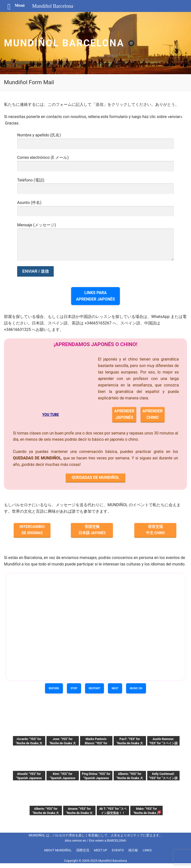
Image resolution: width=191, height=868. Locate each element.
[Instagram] (131, 43)
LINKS (147, 850)
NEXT (115, 688)
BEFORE (54, 688)
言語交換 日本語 (92, 530)
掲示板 (133, 850)
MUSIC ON (136, 688)
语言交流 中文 (155, 530)
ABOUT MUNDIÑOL (58, 850)
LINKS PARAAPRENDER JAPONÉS (95, 296)
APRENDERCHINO (153, 414)
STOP (74, 688)
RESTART (95, 688)
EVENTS (118, 850)
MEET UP (100, 850)
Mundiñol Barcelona (64, 43)
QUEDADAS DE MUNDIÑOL (95, 477)
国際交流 (83, 850)
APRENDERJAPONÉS (124, 414)
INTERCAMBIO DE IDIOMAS (32, 530)
